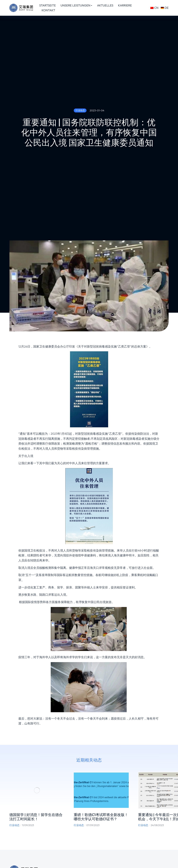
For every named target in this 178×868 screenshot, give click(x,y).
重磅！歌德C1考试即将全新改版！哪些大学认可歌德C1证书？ (101, 817)
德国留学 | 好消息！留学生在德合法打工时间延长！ (36, 817)
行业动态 (14, 825)
